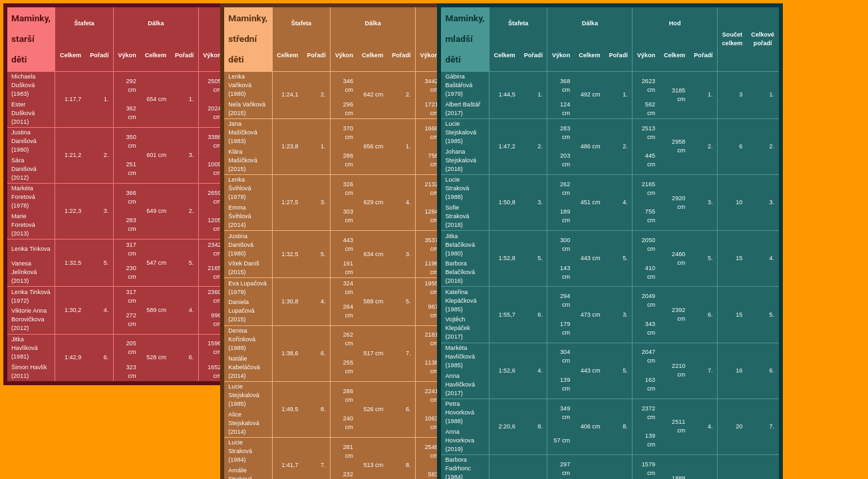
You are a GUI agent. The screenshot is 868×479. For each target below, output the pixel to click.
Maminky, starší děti (31, 39)
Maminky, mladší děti (465, 39)
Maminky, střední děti (248, 39)
